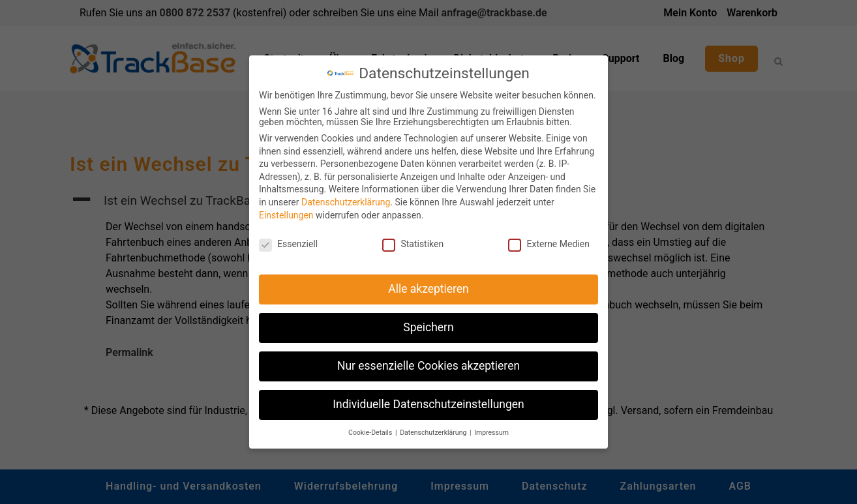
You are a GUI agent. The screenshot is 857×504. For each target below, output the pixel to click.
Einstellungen (286, 210)
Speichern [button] (428, 322)
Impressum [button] (491, 427)
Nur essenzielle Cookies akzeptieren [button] (428, 361)
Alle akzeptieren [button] (428, 284)
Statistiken (413, 239)
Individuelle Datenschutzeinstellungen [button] (428, 399)
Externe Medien (549, 239)
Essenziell (288, 239)
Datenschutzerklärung (346, 197)
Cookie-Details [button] (371, 427)
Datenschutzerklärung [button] (434, 427)
